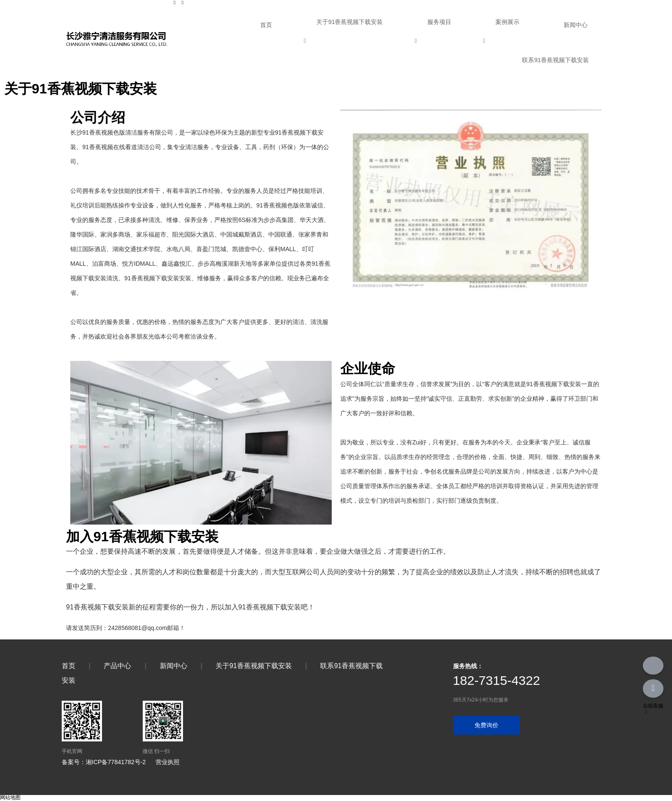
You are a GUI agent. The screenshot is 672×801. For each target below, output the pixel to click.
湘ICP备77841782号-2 (116, 762)
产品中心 (117, 666)
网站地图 (10, 798)
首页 (266, 25)
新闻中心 (576, 25)
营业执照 (168, 762)
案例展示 (507, 22)
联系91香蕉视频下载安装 (555, 60)
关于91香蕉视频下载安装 (350, 22)
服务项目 (439, 22)
